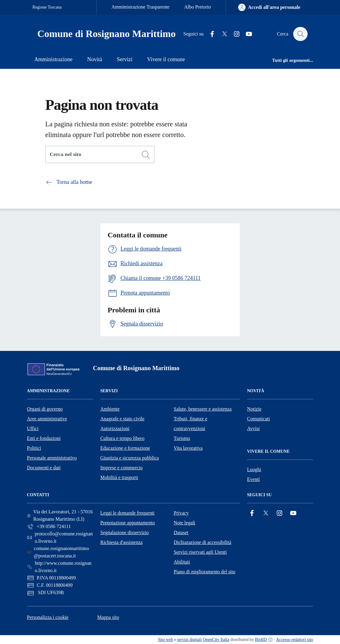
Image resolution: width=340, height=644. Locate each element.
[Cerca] (146, 155)
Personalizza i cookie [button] (48, 617)
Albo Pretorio (198, 7)
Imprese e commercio (122, 468)
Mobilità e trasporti (119, 477)
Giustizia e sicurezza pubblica (129, 458)
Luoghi (254, 469)
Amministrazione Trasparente (140, 7)
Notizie (254, 409)
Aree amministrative (47, 419)
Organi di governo (45, 409)
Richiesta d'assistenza (121, 542)
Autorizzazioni (115, 428)
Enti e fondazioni (44, 438)
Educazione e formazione (125, 448)
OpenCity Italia (216, 640)
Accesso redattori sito (295, 640)
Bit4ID (261, 640)
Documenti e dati (44, 468)
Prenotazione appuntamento (127, 523)
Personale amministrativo (52, 458)
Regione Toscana (47, 7)
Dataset (181, 532)
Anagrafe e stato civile (122, 419)
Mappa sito (108, 617)
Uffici (33, 428)
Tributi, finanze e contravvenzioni (190, 424)
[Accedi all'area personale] (269, 7)
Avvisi (253, 428)
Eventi (253, 479)
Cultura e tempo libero (122, 438)
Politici (34, 448)
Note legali (185, 523)
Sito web (166, 640)
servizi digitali (189, 640)
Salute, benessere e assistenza (203, 409)
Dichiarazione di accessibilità (202, 542)
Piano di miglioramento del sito (205, 572)
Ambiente (110, 409)
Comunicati (259, 419)
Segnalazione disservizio (125, 532)
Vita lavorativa (188, 448)
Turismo (182, 438)
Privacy (181, 513)
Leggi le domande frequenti (127, 513)
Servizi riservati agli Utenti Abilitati (200, 557)
